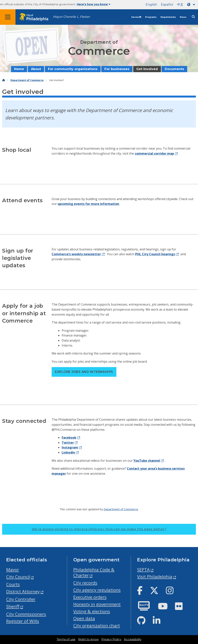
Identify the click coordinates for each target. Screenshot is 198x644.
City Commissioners (26, 614)
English (151, 5)
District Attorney (23, 591)
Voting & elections (92, 611)
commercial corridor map (154, 153)
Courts (13, 584)
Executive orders (90, 597)
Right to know (88, 639)
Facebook (69, 438)
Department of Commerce (27, 80)
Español (167, 5)
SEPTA (143, 570)
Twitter (68, 443)
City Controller (21, 599)
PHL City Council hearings (155, 254)
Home (19, 69)
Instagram (70, 447)
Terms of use (66, 639)
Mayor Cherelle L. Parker (71, 17)
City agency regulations (97, 590)
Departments (168, 17)
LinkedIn (68, 452)
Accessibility (133, 639)
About (36, 69)
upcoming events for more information (88, 204)
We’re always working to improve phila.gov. (99, 529)
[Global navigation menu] (8, 17)
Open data (84, 618)
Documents (174, 69)
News (183, 17)
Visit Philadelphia (155, 577)
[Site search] (193, 17)
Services (136, 17)
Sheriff (13, 606)
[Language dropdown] (192, 5)
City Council (18, 577)
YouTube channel (147, 461)
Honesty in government (97, 604)
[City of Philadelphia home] (36, 17)
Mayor (13, 570)
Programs (151, 17)
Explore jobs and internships (84, 372)
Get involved (147, 69)
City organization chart (97, 626)
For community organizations (73, 69)
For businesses (117, 69)
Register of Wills (23, 621)
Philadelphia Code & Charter (94, 572)
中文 (180, 5)
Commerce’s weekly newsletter (76, 254)
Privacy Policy (111, 639)
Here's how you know (94, 4)
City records (85, 583)
